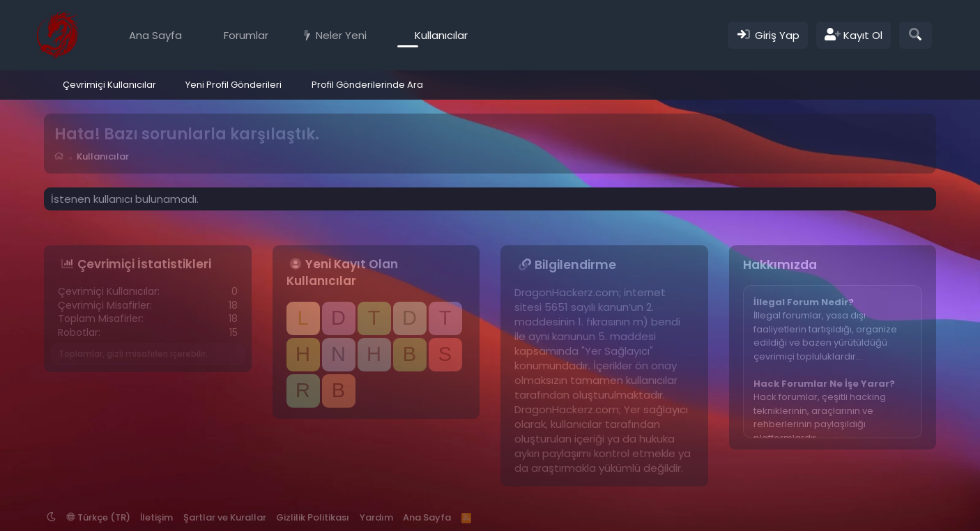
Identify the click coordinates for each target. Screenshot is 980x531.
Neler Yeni (341, 35)
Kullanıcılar (441, 35)
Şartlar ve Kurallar (225, 517)
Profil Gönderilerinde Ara (367, 85)
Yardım (376, 517)
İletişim (156, 517)
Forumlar (246, 35)
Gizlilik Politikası (313, 517)
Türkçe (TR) (98, 517)
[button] (278, 35)
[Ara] (916, 35)
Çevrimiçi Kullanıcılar (109, 85)
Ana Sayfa (155, 35)
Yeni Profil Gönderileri (233, 85)
